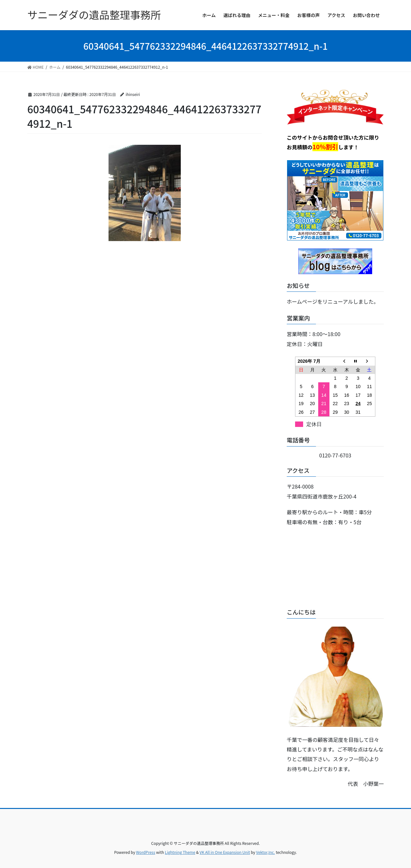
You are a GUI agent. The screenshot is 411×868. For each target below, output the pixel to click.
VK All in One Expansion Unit (225, 852)
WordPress (146, 852)
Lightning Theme (180, 852)
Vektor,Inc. (265, 852)
